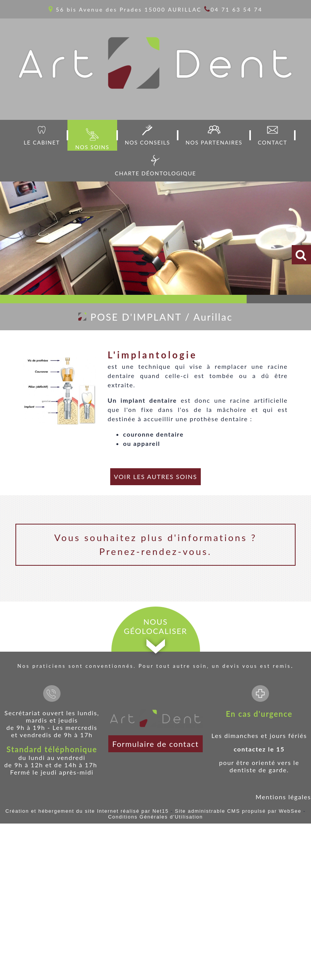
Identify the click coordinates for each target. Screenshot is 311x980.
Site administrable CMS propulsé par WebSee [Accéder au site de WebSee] (238, 811)
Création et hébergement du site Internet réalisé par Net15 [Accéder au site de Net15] (87, 811)
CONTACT (272, 142)
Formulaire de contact (155, 744)
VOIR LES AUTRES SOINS (156, 477)
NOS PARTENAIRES (214, 142)
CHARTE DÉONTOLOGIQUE (155, 173)
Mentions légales (283, 797)
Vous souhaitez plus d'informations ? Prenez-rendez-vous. (155, 544)
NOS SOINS (92, 147)
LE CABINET (42, 142)
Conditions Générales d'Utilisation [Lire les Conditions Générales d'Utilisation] (155, 817)
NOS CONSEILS (148, 142)
